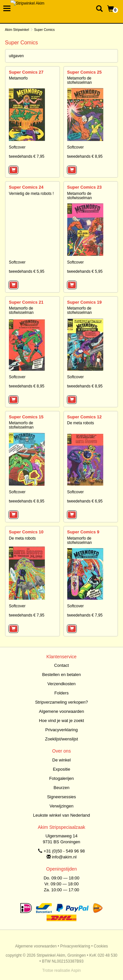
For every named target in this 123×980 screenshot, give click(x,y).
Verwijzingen (61, 806)
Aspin (76, 970)
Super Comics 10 (26, 532)
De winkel (61, 760)
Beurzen (61, 788)
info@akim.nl (64, 857)
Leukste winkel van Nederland (61, 815)
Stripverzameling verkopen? (61, 702)
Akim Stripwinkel (17, 30)
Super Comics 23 (85, 187)
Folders (61, 693)
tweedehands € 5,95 (27, 271)
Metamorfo (18, 78)
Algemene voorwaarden (61, 711)
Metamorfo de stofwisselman (80, 80)
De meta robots (81, 423)
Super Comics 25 (85, 72)
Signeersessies (61, 797)
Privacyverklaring (61, 730)
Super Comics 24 (26, 187)
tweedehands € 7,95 (27, 156)
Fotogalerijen (61, 778)
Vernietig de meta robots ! (31, 194)
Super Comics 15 (26, 417)
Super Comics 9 (83, 532)
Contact (61, 665)
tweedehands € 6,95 (85, 501)
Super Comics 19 (85, 302)
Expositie (61, 769)
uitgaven (16, 56)
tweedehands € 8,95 (85, 156)
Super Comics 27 (26, 72)
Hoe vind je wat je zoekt (61, 721)
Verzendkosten (61, 684)
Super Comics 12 (85, 417)
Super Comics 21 (26, 302)
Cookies (101, 946)
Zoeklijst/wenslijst (61, 739)
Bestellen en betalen (62, 675)
